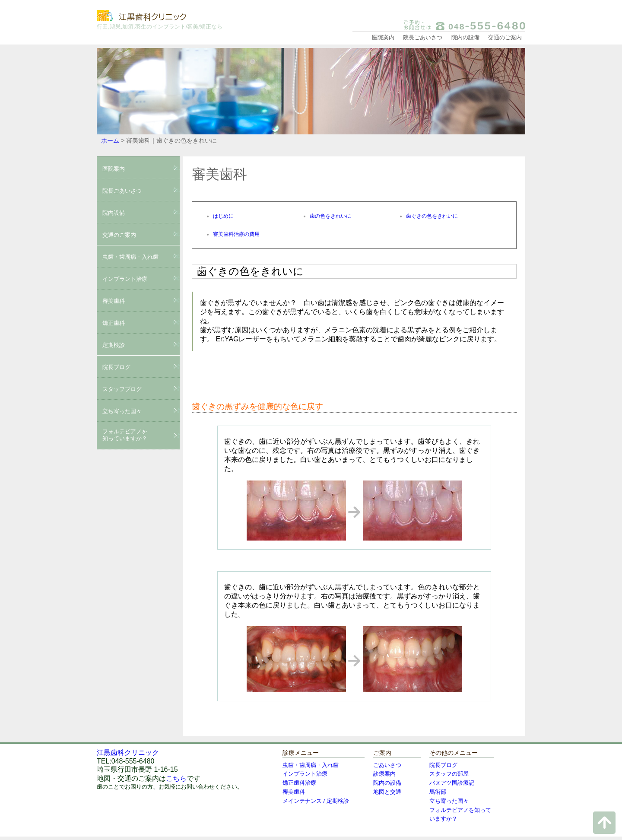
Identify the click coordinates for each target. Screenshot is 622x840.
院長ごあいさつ (423, 37)
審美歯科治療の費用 (236, 234)
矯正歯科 (114, 323)
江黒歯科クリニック (162, 16)
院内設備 (114, 213)
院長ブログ (116, 367)
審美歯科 (114, 301)
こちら (176, 778)
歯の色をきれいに (330, 216)
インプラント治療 (125, 279)
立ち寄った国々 (449, 801)
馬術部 (438, 792)
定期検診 (114, 345)
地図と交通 (387, 792)
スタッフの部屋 (449, 774)
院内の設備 (465, 37)
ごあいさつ (387, 765)
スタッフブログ (122, 389)
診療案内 (384, 774)
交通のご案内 (505, 37)
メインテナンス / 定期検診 (316, 801)
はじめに (223, 216)
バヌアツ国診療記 (452, 783)
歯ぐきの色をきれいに (432, 216)
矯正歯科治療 (299, 783)
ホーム (110, 140)
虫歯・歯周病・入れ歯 (130, 257)
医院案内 (383, 37)
